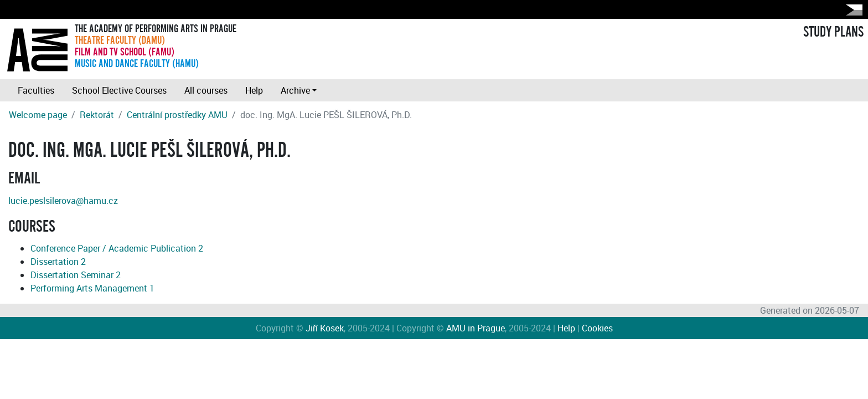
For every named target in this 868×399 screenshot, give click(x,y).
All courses (206, 90)
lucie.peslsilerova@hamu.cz (63, 201)
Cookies (597, 328)
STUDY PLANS (833, 32)
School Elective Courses (119, 90)
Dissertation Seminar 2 (76, 275)
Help (254, 90)
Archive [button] (295, 90)
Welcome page (38, 115)
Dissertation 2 (58, 262)
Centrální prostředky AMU (177, 115)
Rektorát (97, 115)
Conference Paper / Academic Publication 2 (117, 248)
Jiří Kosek (325, 328)
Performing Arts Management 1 (92, 288)
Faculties (36, 90)
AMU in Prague (476, 328)
